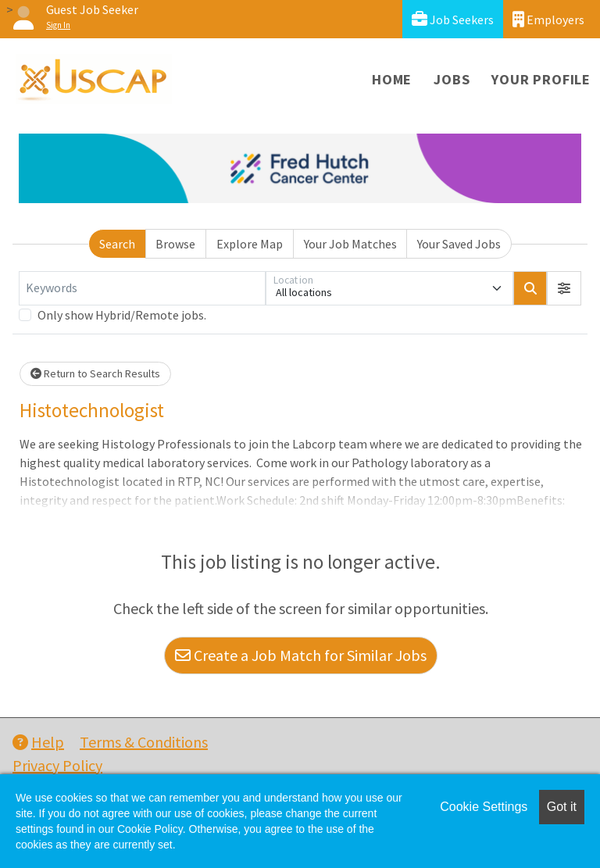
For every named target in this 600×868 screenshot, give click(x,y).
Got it (562, 807)
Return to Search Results (95, 373)
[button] (564, 288)
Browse (175, 244)
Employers (548, 19)
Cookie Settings (484, 807)
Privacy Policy (57, 765)
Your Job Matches (350, 244)
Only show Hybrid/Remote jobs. (122, 315)
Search (117, 244)
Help (38, 742)
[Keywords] (142, 288)
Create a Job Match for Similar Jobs (301, 655)
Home (392, 79)
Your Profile (541, 79)
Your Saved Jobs (459, 244)
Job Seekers (453, 19)
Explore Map (250, 244)
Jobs (452, 79)
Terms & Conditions (144, 742)
